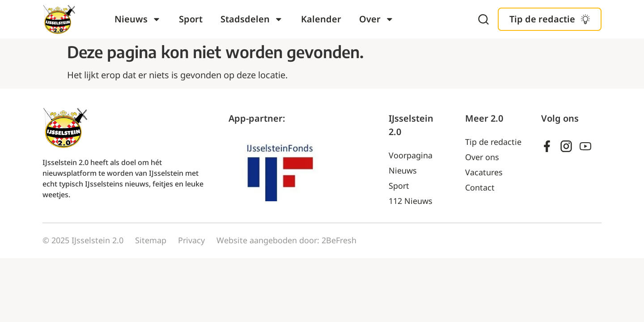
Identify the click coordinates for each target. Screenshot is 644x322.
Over (377, 19)
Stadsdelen (252, 19)
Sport (191, 19)
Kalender (321, 19)
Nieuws (138, 19)
